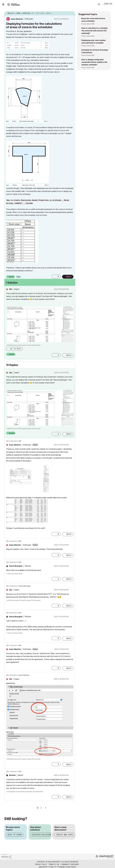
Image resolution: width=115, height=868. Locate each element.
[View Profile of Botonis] (12, 775)
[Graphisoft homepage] (105, 857)
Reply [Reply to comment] (69, 355)
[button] (27, 45)
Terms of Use (54, 864)
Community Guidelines (70, 864)
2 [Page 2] (41, 808)
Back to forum (15, 835)
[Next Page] (46, 808)
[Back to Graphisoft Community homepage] (14, 4)
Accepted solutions (42, 835)
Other (18, 277)
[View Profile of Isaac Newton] (17, 19)
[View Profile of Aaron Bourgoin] (16, 566)
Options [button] (72, 13)
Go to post (16, 349)
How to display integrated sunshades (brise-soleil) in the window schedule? (94, 62)
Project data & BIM (88, 24)
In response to (15, 441)
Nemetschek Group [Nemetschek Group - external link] (68, 867)
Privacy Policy (41, 864)
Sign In (108, 4)
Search (92, 4)
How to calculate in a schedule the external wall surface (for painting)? (94, 31)
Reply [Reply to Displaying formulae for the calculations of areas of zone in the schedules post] (69, 277)
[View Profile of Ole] (11, 289)
